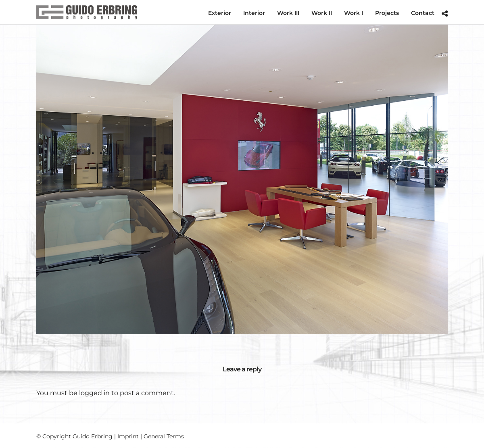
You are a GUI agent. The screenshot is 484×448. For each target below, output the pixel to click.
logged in (94, 393)
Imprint (128, 436)
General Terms (164, 436)
